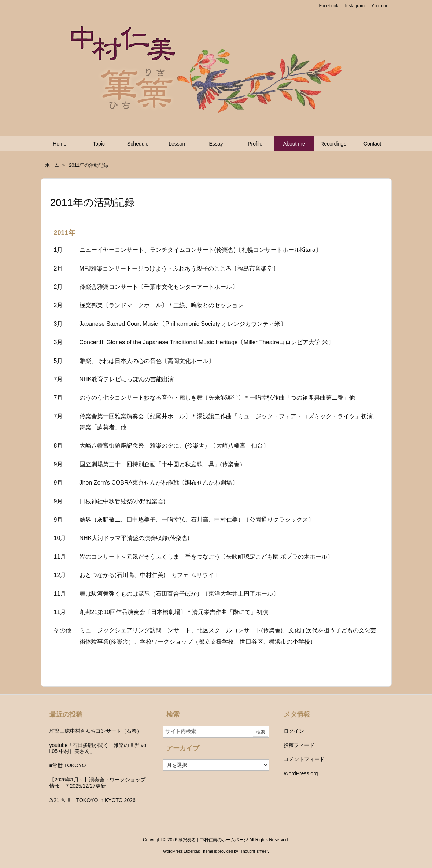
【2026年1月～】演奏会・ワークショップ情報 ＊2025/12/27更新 (98, 783)
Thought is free (253, 851)
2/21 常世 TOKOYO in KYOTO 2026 (93, 800)
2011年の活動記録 (88, 165)
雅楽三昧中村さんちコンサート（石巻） (96, 731)
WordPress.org (301, 773)
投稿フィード (299, 745)
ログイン (294, 731)
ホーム (52, 165)
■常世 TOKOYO (68, 765)
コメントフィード (304, 759)
